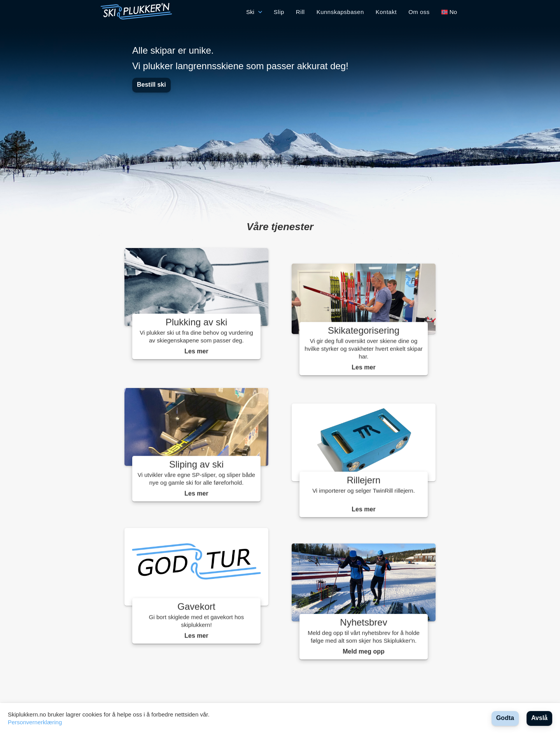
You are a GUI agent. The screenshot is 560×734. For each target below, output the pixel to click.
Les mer (196, 352)
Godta (505, 718)
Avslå (539, 718)
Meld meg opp (364, 652)
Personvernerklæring (35, 722)
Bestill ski (151, 85)
